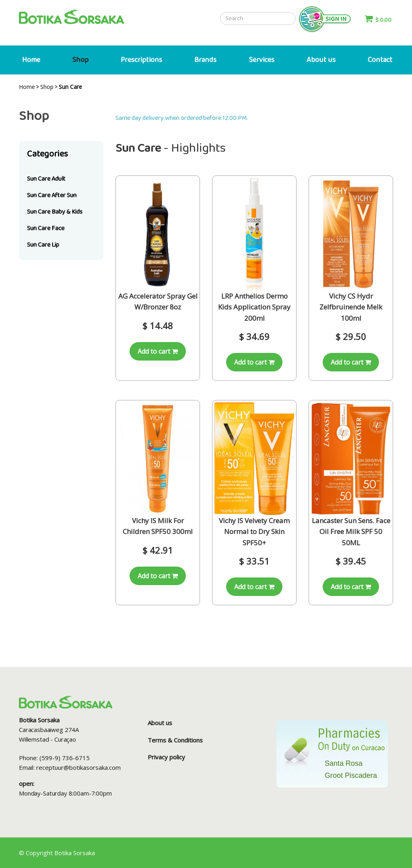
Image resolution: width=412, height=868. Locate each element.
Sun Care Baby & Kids (55, 212)
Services (262, 60)
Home (31, 60)
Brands (205, 60)
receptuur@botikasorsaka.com (78, 767)
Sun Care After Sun (52, 195)
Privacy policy (166, 757)
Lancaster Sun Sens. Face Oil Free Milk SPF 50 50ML (351, 531)
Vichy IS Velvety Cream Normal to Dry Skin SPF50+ (254, 531)
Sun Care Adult (46, 179)
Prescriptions (141, 60)
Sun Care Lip (43, 245)
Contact (380, 60)
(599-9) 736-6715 (65, 758)
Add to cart (158, 351)
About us (321, 60)
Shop (80, 60)
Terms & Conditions (175, 740)
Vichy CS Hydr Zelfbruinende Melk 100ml (351, 307)
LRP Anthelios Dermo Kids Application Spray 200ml (254, 307)
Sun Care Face (46, 228)
